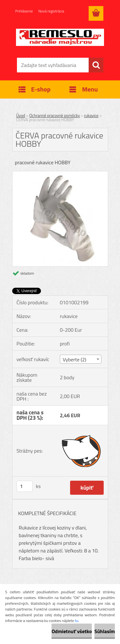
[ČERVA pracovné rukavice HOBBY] (60, 174)
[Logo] (60, 37)
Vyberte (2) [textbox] (75, 359)
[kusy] (25, 486)
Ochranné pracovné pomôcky (55, 115)
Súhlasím (105, 631)
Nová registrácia (51, 11)
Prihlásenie (24, 11)
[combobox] (81, 359)
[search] (96, 65)
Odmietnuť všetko (72, 631)
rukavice (91, 115)
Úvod (21, 115)
